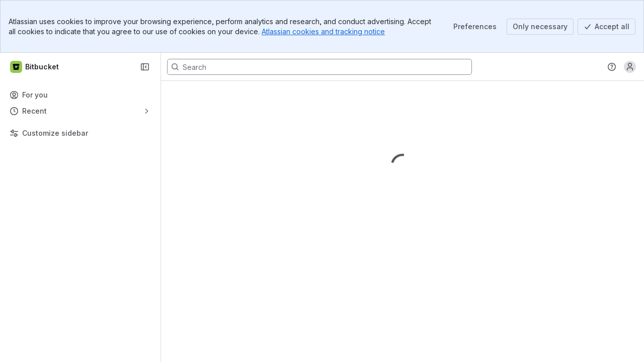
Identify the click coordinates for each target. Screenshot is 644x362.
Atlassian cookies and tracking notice (323, 31)
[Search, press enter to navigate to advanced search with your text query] (319, 67)
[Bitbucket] (35, 67)
